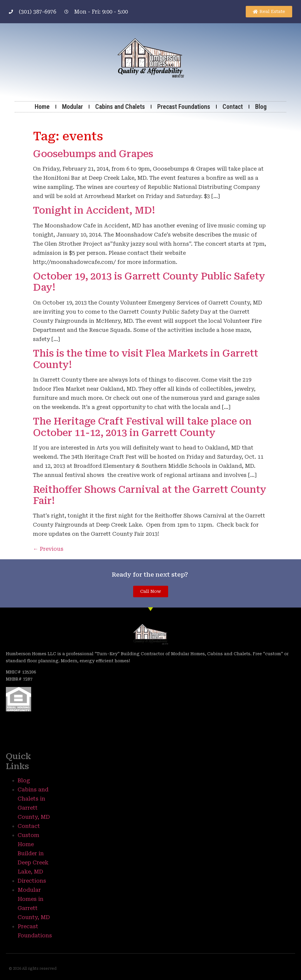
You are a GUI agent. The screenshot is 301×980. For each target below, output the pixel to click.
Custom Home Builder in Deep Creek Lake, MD (33, 853)
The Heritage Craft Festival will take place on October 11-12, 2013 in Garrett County (142, 427)
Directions (32, 881)
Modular (72, 107)
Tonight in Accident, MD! (94, 210)
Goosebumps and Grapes (93, 154)
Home (42, 107)
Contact (233, 107)
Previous (48, 549)
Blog (261, 107)
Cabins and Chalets (120, 107)
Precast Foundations (184, 107)
